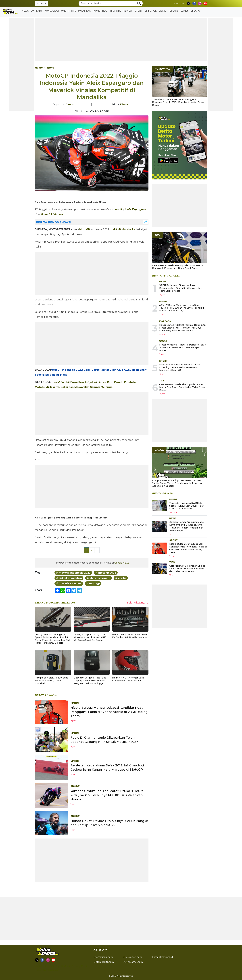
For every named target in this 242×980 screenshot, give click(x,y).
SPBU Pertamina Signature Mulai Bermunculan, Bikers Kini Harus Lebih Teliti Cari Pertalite (181, 288)
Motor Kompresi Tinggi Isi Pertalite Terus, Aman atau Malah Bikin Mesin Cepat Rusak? (183, 347)
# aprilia (121, 578)
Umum (65, 11)
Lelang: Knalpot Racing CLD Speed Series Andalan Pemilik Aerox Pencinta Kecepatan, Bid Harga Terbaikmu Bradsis (52, 639)
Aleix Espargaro (135, 209)
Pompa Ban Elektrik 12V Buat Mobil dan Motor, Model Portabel (51, 680)
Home (39, 68)
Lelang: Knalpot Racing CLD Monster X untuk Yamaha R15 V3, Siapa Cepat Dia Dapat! (90, 637)
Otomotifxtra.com (103, 957)
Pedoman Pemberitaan (48, 970)
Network (41, 3)
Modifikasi (85, 11)
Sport (139, 11)
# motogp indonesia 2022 (73, 573)
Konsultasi (52, 11)
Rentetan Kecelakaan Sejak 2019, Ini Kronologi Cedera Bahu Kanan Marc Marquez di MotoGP (180, 367)
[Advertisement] (22, 64)
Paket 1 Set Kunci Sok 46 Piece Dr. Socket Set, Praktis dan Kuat (130, 636)
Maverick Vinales (52, 214)
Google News (122, 563)
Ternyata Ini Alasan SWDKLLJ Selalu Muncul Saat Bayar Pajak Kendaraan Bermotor (187, 506)
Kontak (39, 966)
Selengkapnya (138, 603)
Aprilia (119, 209)
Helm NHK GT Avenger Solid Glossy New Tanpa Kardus (128, 679)
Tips (73, 11)
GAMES (185, 11)
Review (128, 11)
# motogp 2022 (106, 573)
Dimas (70, 105)
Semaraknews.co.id (162, 957)
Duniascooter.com (133, 962)
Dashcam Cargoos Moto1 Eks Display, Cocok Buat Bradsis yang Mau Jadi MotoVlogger (90, 680)
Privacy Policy (52, 966)
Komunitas (100, 11)
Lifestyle (151, 11)
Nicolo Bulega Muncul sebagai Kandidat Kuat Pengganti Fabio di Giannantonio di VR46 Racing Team (109, 712)
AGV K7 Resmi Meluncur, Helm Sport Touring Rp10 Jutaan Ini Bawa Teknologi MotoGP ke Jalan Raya (182, 308)
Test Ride (115, 11)
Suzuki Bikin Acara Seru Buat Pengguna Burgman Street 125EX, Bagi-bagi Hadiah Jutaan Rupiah (179, 102)
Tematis (173, 11)
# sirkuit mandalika (69, 578)
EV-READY (37, 11)
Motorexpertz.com (104, 962)
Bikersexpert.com (132, 957)
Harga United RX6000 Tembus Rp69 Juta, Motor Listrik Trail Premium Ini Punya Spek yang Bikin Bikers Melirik (183, 328)
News (25, 11)
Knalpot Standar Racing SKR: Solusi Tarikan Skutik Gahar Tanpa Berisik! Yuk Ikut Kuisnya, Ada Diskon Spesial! (178, 483)
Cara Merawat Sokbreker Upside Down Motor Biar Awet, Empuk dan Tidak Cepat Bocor (178, 267)
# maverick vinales (69, 584)
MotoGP (85, 229)
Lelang (195, 11)
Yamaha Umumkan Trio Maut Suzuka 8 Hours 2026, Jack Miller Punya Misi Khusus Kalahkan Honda (107, 795)
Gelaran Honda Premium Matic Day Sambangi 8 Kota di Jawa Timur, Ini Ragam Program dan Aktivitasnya (186, 526)
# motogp (93, 584)
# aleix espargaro (99, 578)
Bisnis (162, 11)
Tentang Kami (79, 966)
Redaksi (66, 966)
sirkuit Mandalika (124, 229)
